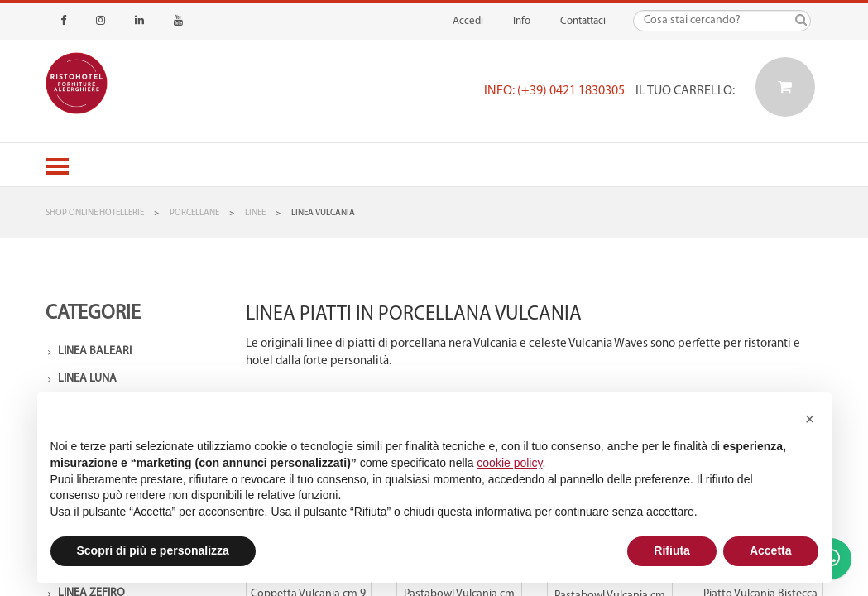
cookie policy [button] (509, 463)
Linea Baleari (95, 351)
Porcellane (194, 213)
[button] (810, 419)
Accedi (468, 21)
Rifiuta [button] (672, 550)
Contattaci (583, 21)
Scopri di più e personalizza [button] (153, 550)
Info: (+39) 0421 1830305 (554, 91)
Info (522, 21)
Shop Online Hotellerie (95, 213)
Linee (255, 213)
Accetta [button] (771, 550)
